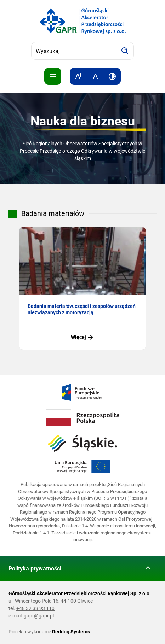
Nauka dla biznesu (83, 121)
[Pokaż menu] (53, 76)
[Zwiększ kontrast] (112, 76)
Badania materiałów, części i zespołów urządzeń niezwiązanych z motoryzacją (82, 309)
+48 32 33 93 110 (35, 608)
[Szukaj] (125, 51)
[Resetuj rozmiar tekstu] (95, 76)
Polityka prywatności (35, 569)
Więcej (83, 337)
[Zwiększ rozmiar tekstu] (78, 76)
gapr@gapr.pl (39, 616)
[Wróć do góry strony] (148, 569)
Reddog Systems (71, 632)
